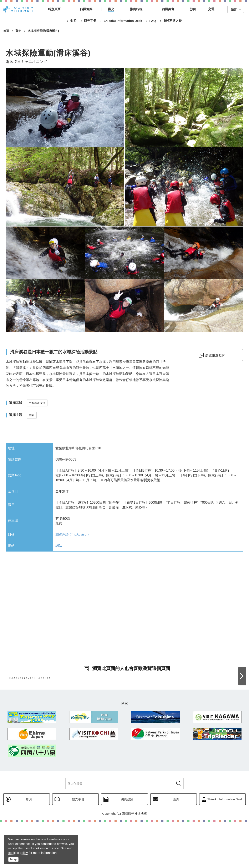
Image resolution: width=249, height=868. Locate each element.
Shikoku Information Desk (225, 845)
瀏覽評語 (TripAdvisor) (72, 534)
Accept (13, 859)
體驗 (32, 415)
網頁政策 (127, 845)
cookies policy (18, 853)
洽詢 (176, 845)
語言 (234, 9)
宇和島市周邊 (37, 403)
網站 (59, 546)
